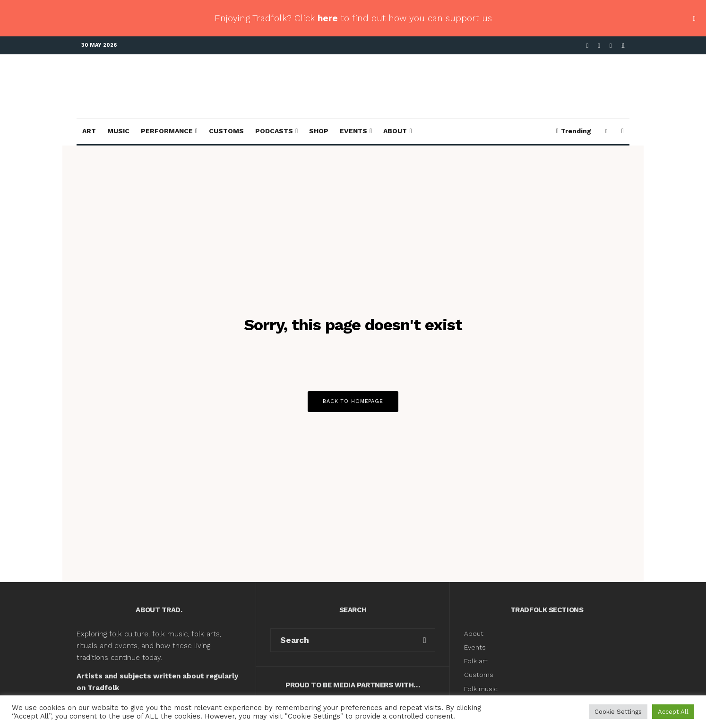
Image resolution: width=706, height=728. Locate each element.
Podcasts (274, 131)
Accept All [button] (673, 712)
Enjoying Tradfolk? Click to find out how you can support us (353, 18)
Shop (319, 131)
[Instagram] (611, 46)
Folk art (477, 661)
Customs (226, 131)
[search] (425, 640)
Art (89, 131)
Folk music (481, 689)
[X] (599, 46)
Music (118, 131)
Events (353, 131)
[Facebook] (588, 46)
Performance (167, 131)
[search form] (343, 640)
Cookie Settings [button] (618, 712)
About (395, 131)
